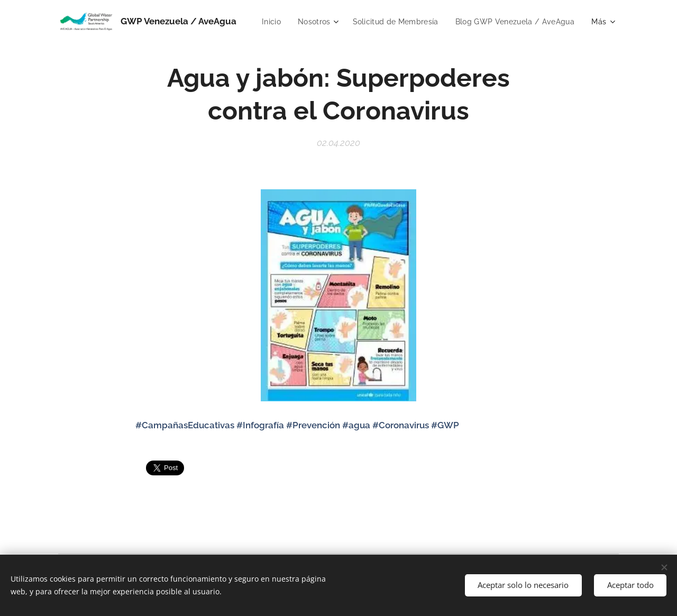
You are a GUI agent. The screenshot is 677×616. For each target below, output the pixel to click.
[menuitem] (404, 22)
